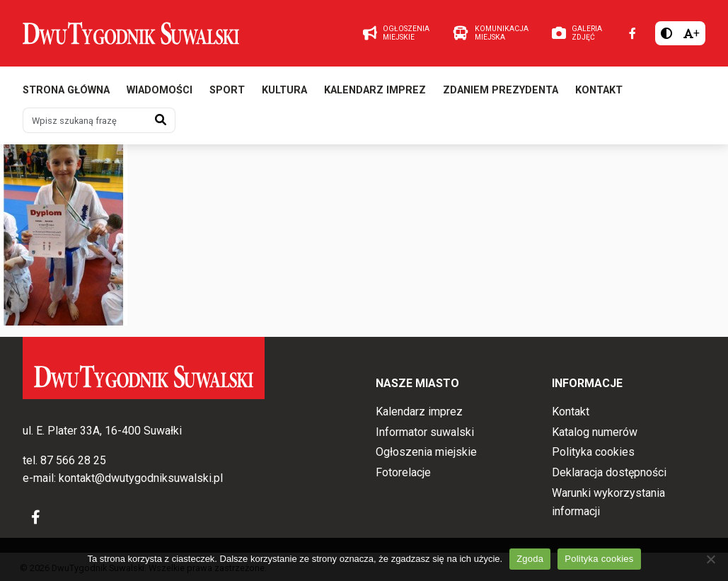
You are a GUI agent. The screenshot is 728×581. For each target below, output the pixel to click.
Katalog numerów (595, 432)
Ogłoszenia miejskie (426, 452)
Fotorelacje (403, 472)
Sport (227, 90)
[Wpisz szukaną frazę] (85, 120)
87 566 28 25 (73, 460)
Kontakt (599, 90)
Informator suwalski (425, 432)
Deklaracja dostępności (609, 472)
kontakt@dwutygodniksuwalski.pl (141, 478)
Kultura (284, 90)
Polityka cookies (593, 452)
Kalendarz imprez (375, 90)
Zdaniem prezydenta (501, 90)
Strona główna (66, 90)
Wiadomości (160, 90)
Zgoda (530, 559)
